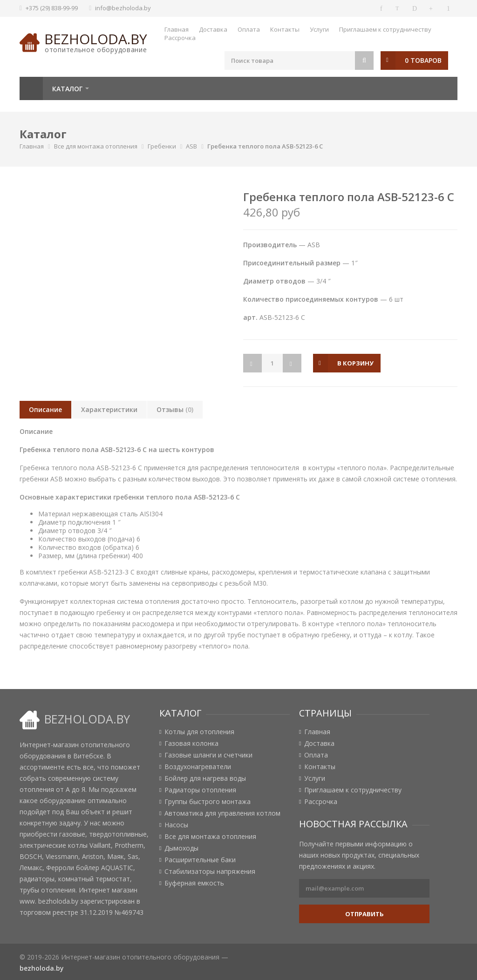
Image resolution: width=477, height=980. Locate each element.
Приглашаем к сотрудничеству (385, 29)
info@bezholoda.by (123, 8)
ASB (191, 146)
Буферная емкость (194, 883)
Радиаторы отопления (200, 790)
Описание (45, 409)
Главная (177, 29)
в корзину (355, 363)
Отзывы (175, 409)
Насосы (176, 825)
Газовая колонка (191, 743)
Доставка (213, 29)
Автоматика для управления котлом (222, 813)
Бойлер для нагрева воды (205, 778)
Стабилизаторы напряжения (210, 872)
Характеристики (109, 409)
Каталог (67, 89)
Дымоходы (181, 848)
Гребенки (162, 146)
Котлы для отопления (199, 732)
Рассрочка (180, 38)
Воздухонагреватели (198, 767)
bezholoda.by (96, 39)
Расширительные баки (200, 860)
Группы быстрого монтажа (208, 802)
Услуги (319, 29)
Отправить (365, 914)
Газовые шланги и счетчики (208, 755)
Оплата (249, 29)
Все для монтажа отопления (96, 146)
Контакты (285, 29)
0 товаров (423, 60)
